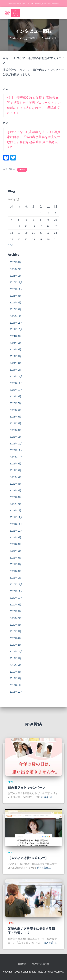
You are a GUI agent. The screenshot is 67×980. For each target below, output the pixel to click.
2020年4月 (15, 638)
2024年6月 (15, 343)
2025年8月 (15, 303)
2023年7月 (15, 403)
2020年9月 (15, 605)
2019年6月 (15, 658)
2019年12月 (16, 652)
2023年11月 (16, 383)
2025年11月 (16, 289)
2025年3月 (15, 309)
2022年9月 (15, 464)
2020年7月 (15, 618)
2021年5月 (15, 558)
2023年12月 (16, 376)
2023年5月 (15, 417)
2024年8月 (15, 336)
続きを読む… (49, 797)
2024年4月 (15, 356)
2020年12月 (16, 584)
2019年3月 (15, 678)
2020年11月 (16, 591)
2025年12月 (16, 282)
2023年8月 (15, 396)
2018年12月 (16, 692)
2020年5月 (15, 631)
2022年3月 (15, 497)
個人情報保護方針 (41, 964)
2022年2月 (15, 504)
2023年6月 (15, 410)
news (22, 170)
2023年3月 (15, 430)
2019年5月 (15, 665)
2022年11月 (16, 450)
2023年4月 (15, 423)
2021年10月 (16, 531)
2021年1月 (15, 578)
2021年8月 (15, 544)
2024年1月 (15, 370)
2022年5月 (15, 484)
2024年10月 (16, 329)
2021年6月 (15, 551)
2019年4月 (15, 672)
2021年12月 (16, 517)
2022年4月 (15, 491)
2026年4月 (15, 262)
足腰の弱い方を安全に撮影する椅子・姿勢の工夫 (31, 931)
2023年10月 (16, 390)
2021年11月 (16, 524)
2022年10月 (16, 457)
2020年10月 (16, 598)
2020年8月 (15, 611)
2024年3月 (15, 363)
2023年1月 (15, 437)
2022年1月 (15, 511)
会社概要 (22, 964)
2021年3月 (15, 571)
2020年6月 (15, 625)
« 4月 (11, 245)
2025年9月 (15, 296)
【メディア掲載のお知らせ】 (28, 858)
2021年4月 (15, 564)
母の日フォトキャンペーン (27, 787)
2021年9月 (15, 537)
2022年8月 (15, 470)
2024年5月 (15, 350)
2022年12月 (16, 444)
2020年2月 (15, 645)
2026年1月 (15, 276)
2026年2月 (15, 269)
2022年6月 (15, 477)
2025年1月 (15, 316)
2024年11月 (16, 323)
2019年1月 (15, 685)
